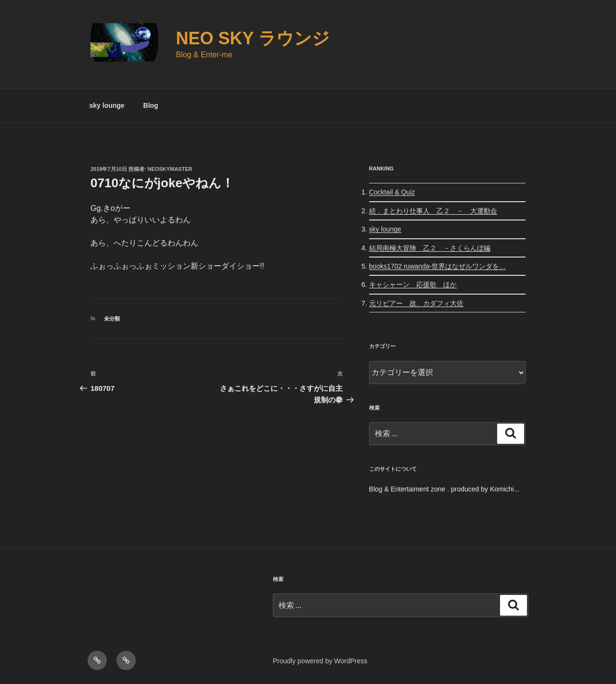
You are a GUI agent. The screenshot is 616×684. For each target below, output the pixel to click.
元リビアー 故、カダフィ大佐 (416, 303)
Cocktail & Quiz (392, 192)
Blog (151, 105)
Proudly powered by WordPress (320, 661)
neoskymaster (170, 169)
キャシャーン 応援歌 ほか (413, 284)
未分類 (112, 319)
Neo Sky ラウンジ (253, 38)
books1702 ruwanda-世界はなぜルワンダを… (438, 266)
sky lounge (107, 105)
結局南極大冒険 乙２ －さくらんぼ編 (430, 248)
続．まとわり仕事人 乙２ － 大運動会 (433, 211)
